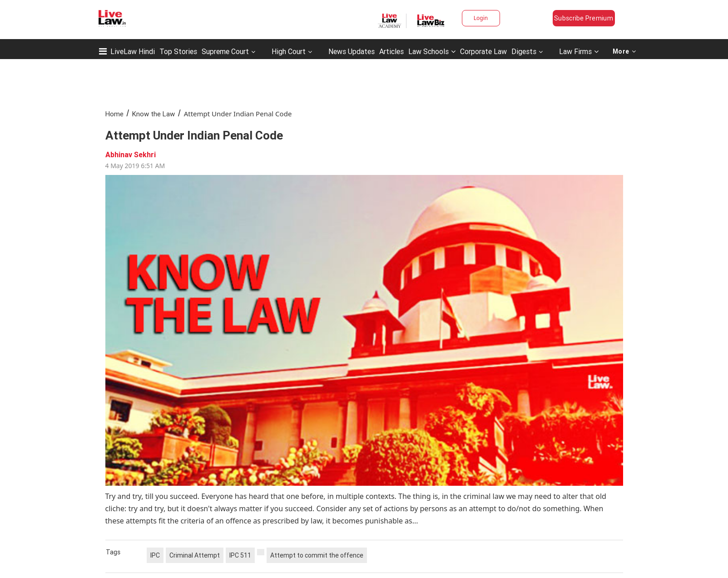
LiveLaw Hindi (133, 51)
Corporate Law (483, 51)
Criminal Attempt (195, 555)
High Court (289, 51)
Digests (524, 51)
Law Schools (432, 51)
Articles (391, 51)
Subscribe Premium (584, 18)
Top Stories (178, 51)
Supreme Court (225, 51)
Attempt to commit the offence (317, 555)
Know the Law (154, 114)
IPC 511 (240, 555)
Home (114, 114)
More (624, 51)
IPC (155, 555)
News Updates (352, 51)
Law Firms (579, 51)
